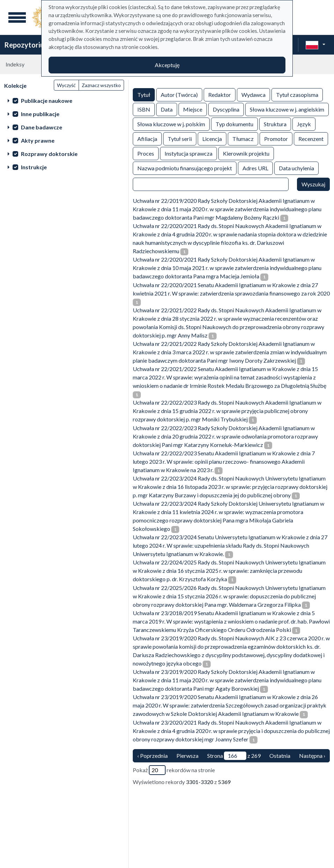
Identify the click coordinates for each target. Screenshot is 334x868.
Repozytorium (27, 45)
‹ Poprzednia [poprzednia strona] (153, 756)
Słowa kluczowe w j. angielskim (287, 109)
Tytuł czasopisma (297, 94)
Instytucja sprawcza (188, 153)
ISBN (144, 109)
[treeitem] (64, 100)
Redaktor (220, 94)
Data (167, 109)
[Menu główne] (17, 17)
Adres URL (255, 168)
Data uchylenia (296, 168)
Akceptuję (167, 65)
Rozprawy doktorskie (49, 154)
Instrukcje (34, 167)
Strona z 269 (234, 756)
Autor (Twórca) (179, 94)
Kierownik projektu (246, 153)
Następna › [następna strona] (312, 756)
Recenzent (311, 138)
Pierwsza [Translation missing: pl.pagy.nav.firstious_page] (187, 756)
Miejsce (193, 109)
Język (304, 124)
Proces (146, 153)
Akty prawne (38, 140)
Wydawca (253, 94)
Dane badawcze (42, 127)
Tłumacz (243, 138)
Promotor (276, 138)
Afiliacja (147, 138)
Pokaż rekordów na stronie (174, 770)
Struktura (275, 124)
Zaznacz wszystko (101, 85)
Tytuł (144, 94)
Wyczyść (66, 85)
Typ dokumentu (234, 124)
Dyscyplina (226, 109)
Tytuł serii (180, 138)
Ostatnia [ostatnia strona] (280, 756)
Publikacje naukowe (47, 101)
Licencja (212, 138)
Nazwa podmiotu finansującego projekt (185, 168)
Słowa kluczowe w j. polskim (171, 124)
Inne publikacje (40, 114)
